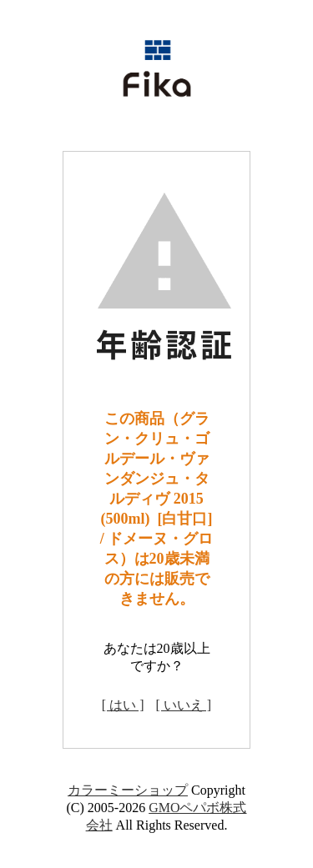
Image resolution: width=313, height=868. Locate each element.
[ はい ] (123, 705)
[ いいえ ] (184, 705)
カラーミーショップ (128, 790)
